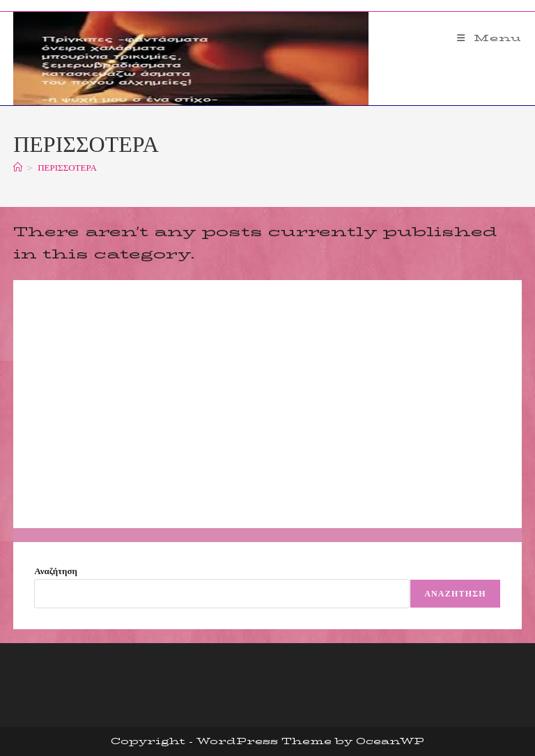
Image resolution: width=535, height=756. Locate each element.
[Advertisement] (267, 404)
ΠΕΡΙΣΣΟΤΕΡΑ (67, 167)
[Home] (18, 167)
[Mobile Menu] (489, 38)
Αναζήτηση (56, 571)
